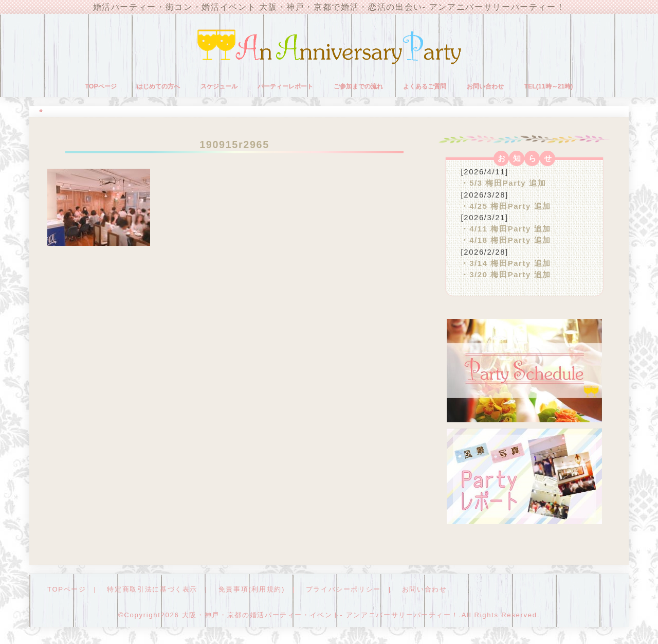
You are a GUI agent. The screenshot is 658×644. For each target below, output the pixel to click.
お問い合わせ (485, 86)
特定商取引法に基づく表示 (152, 589)
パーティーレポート (285, 86)
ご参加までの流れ (358, 86)
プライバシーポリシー (343, 589)
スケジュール (219, 86)
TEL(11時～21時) (548, 86)
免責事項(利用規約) (252, 589)
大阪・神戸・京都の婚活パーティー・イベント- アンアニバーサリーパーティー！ (321, 615)
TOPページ (101, 86)
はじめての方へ (158, 86)
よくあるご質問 (425, 86)
